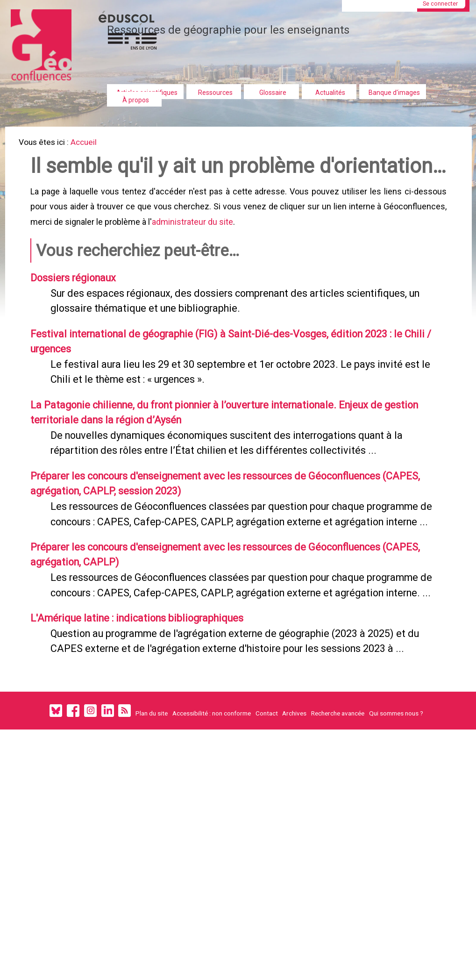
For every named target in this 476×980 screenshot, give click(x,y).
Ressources (215, 93)
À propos (136, 100)
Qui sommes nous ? (396, 829)
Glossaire (273, 93)
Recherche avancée (338, 829)
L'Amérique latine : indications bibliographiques (149, 713)
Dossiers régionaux (80, 316)
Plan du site (152, 829)
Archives (294, 829)
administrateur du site (194, 257)
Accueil (90, 143)
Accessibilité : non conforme (212, 829)
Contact (267, 829)
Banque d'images (394, 93)
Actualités (330, 93)
